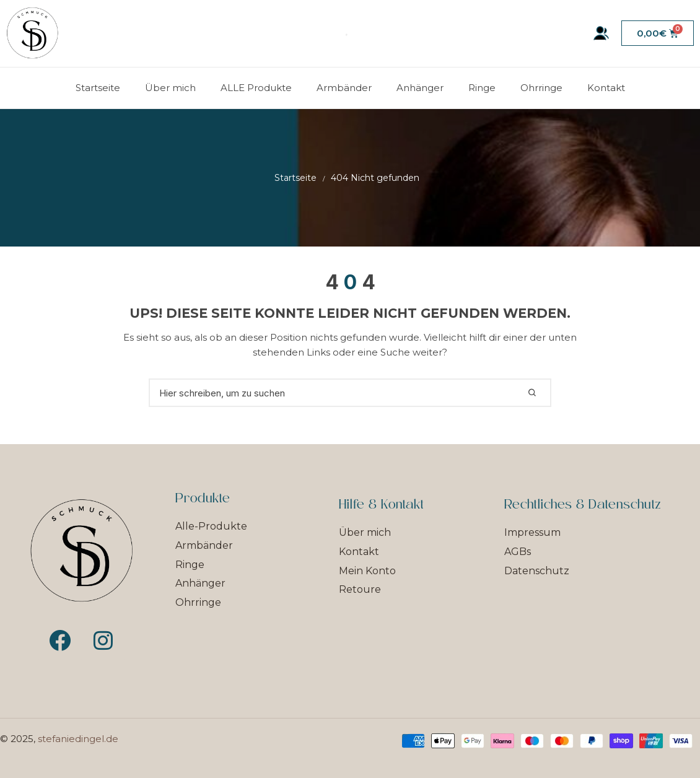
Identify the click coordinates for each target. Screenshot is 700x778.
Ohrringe (541, 88)
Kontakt (606, 88)
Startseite (98, 88)
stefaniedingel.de (78, 739)
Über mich (170, 88)
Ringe (482, 88)
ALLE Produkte (256, 88)
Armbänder (344, 88)
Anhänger (420, 88)
